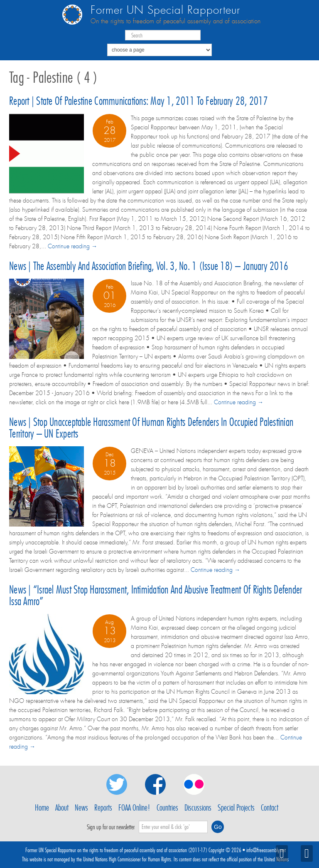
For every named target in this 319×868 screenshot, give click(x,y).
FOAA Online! (134, 808)
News (81, 808)
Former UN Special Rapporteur (165, 10)
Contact (270, 808)
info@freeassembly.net (266, 850)
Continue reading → (72, 246)
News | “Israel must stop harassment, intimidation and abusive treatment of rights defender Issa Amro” (156, 595)
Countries (167, 808)
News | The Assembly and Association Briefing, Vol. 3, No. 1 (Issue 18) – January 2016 (149, 266)
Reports (103, 808)
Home (42, 808)
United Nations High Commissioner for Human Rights (127, 859)
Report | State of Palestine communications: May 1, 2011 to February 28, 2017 (139, 101)
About (62, 808)
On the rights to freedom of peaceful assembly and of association (175, 21)
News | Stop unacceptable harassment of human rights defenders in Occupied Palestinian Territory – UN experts (151, 428)
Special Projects (236, 808)
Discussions (198, 808)
